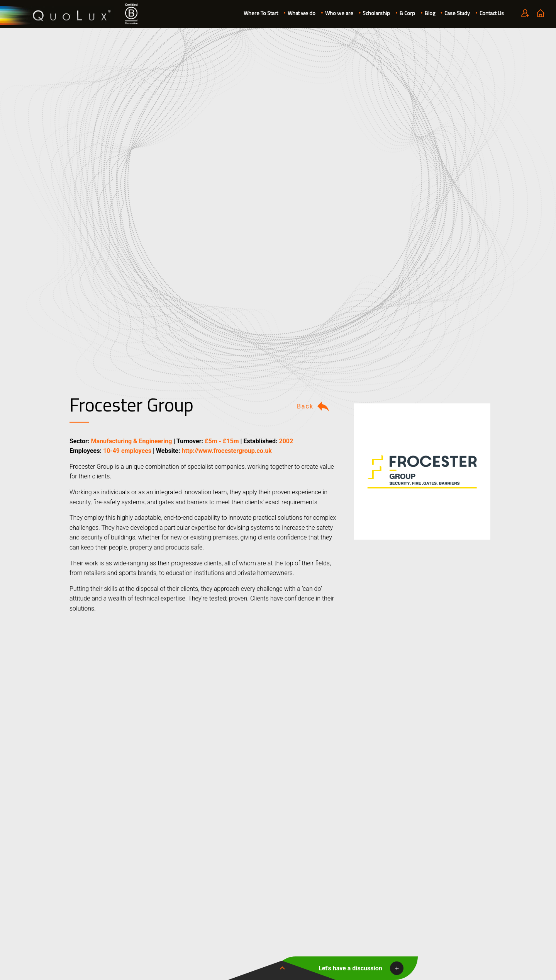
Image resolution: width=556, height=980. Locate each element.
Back (314, 407)
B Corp (407, 13)
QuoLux (57, 16)
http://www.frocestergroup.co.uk (226, 451)
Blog (430, 13)
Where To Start (261, 13)
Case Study (457, 13)
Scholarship (376, 13)
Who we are (339, 13)
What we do (302, 13)
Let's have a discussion (350, 968)
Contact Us (492, 13)
